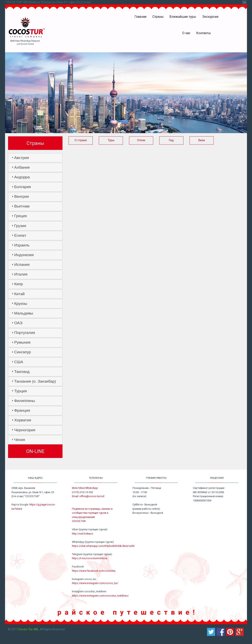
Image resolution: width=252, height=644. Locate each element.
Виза (202, 140)
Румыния (22, 342)
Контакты (204, 33)
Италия (21, 274)
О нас (186, 33)
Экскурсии (210, 17)
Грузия (20, 226)
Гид (171, 140)
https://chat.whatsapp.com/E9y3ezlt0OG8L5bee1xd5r (103, 546)
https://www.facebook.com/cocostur (94, 571)
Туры (111, 140)
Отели (141, 140)
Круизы (21, 304)
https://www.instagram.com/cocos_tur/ (95, 583)
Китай (19, 294)
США (19, 362)
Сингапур (22, 352)
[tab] (35, 158)
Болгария (22, 187)
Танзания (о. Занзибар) (35, 381)
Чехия (20, 440)
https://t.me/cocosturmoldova (90, 558)
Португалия (24, 333)
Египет (20, 235)
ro (244, 2)
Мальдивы (24, 313)
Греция (20, 216)
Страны (158, 17)
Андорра (22, 177)
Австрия (21, 158)
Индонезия (24, 255)
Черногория (25, 430)
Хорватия (23, 420)
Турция (20, 391)
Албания (22, 167)
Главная (140, 17)
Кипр (18, 284)
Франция (22, 410)
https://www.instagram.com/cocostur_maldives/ (100, 596)
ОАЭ (18, 323)
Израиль (22, 245)
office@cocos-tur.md (92, 496)
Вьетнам (22, 206)
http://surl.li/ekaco (83, 534)
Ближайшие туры (183, 17)
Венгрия (21, 196)
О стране (81, 140)
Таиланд (22, 372)
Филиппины (24, 401)
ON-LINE (35, 451)
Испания (22, 265)
